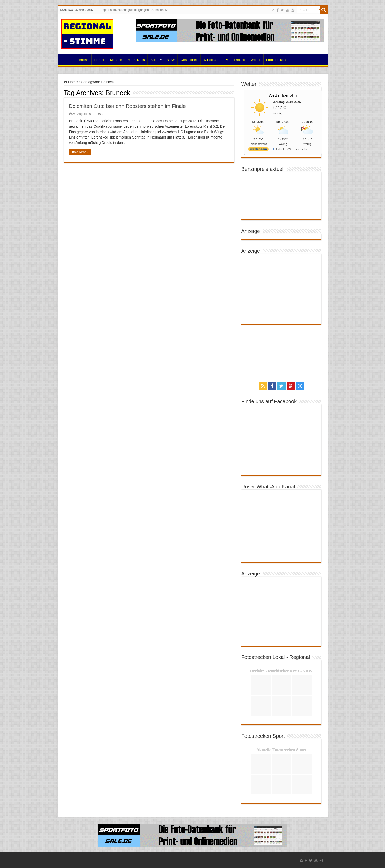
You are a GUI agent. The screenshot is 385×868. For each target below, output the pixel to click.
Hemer (99, 60)
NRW (171, 60)
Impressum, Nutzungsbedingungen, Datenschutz (134, 10)
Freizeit (239, 60)
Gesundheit (189, 60)
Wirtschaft (211, 60)
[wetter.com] (258, 150)
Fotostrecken (276, 60)
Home (67, 59)
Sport (154, 60)
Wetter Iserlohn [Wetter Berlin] (283, 95)
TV (226, 60)
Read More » (80, 152)
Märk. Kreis (136, 60)
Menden (116, 60)
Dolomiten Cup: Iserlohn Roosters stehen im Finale (127, 106)
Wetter (256, 60)
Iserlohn (83, 60)
